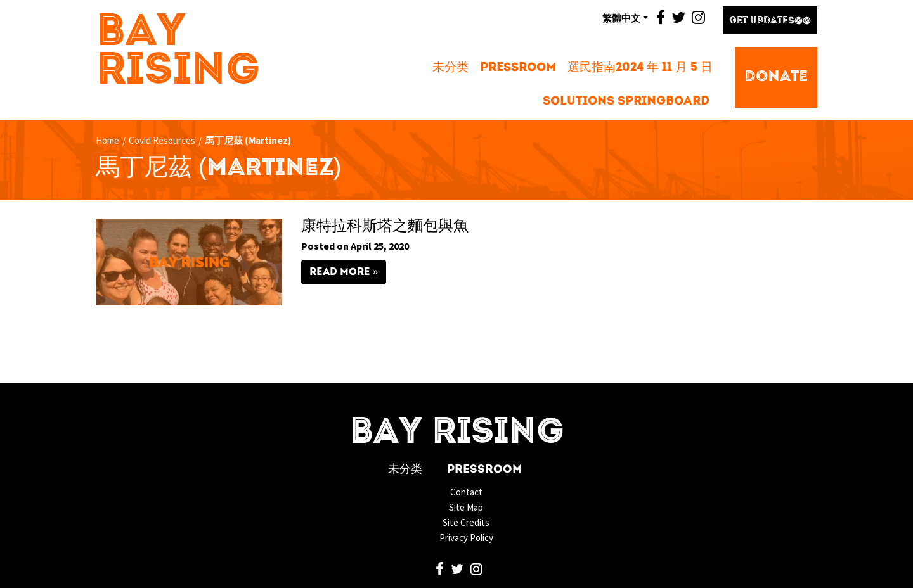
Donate (776, 77)
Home (107, 140)
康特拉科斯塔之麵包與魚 (385, 227)
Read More (340, 272)
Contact (466, 492)
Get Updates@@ (770, 21)
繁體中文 (621, 18)
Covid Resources (162, 140)
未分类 (450, 68)
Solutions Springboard (626, 102)
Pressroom (518, 68)
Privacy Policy (466, 538)
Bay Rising (178, 53)
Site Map (466, 507)
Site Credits (466, 522)
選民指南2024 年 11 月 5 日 (640, 68)
